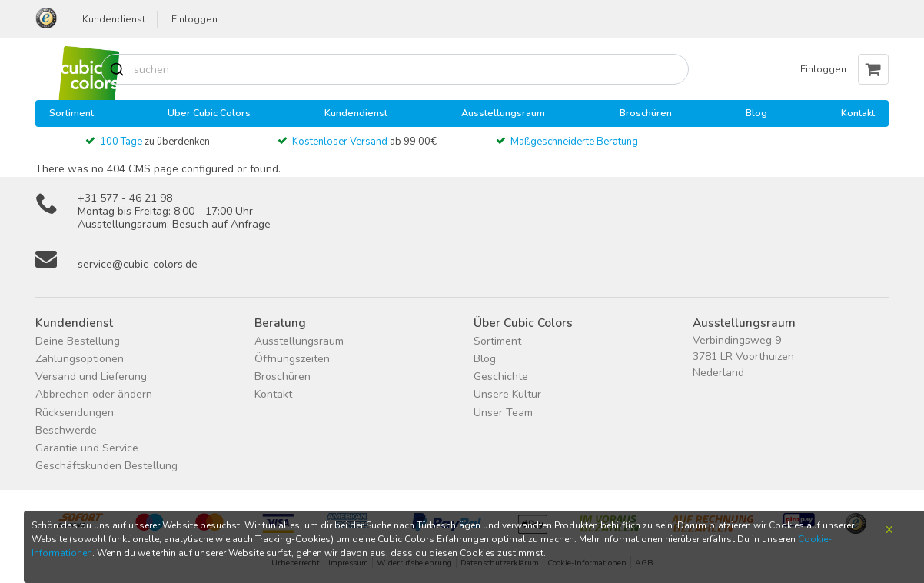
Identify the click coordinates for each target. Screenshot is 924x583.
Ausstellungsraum (503, 113)
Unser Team (503, 413)
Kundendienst (114, 19)
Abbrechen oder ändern (94, 394)
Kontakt (858, 113)
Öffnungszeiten (292, 359)
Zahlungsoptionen (80, 359)
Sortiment (71, 113)
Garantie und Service (87, 448)
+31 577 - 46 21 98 (125, 198)
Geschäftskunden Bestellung (106, 466)
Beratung (280, 323)
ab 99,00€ (364, 142)
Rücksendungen (75, 413)
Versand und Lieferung (91, 376)
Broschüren (646, 113)
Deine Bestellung (78, 341)
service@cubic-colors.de (138, 264)
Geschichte (501, 376)
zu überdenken (155, 142)
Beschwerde (66, 430)
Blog (756, 113)
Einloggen (194, 19)
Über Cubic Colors (209, 113)
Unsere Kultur (507, 394)
